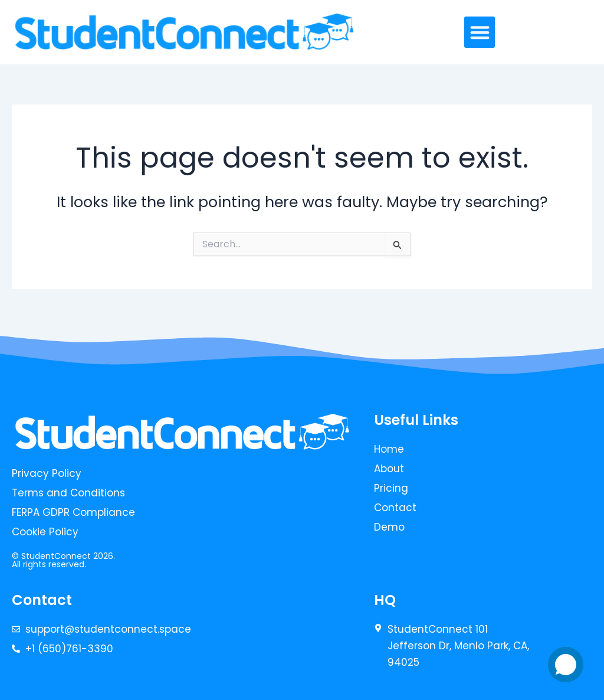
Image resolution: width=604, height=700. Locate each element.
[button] (480, 32)
